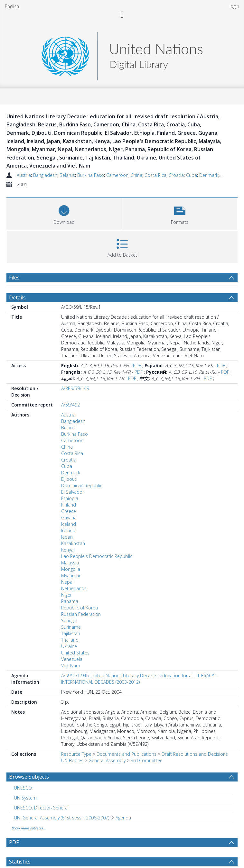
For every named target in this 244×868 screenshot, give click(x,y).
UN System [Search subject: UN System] (25, 798)
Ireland (68, 530)
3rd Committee (147, 760)
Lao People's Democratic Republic (97, 556)
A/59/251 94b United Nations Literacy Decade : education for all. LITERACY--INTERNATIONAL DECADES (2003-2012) (139, 679)
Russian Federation (81, 614)
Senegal (69, 621)
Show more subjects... (29, 828)
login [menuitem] (234, 6)
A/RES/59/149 (75, 388)
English (12, 6)
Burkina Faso (91, 175)
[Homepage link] (122, 55)
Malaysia (70, 563)
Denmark (209, 175)
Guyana (69, 518)
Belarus (67, 175)
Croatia (176, 175)
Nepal (67, 582)
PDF (137, 365)
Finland (69, 505)
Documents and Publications (127, 754)
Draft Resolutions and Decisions (195, 754)
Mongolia (71, 569)
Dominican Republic (82, 485)
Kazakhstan (73, 543)
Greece (69, 511)
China (136, 175)
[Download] (64, 213)
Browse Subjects (29, 777)
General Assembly (107, 760)
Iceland (69, 524)
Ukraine (69, 646)
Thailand (70, 640)
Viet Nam (71, 666)
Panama (70, 601)
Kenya (67, 550)
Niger (66, 595)
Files (14, 278)
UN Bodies (72, 760)
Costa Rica (155, 175)
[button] (180, 213)
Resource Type (76, 754)
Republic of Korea (80, 608)
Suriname (71, 627)
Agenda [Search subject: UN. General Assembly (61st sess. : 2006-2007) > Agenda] (123, 818)
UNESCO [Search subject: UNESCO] (23, 788)
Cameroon (117, 175)
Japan (67, 537)
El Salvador (73, 492)
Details (17, 297)
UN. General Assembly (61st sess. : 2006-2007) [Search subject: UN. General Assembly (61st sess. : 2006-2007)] (61, 818)
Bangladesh (45, 175)
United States (75, 653)
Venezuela (72, 659)
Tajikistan (71, 633)
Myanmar (71, 576)
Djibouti (69, 479)
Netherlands (74, 588)
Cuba (192, 175)
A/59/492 (70, 405)
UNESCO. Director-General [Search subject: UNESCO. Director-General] (41, 808)
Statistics (20, 862)
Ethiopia (70, 498)
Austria (24, 175)
